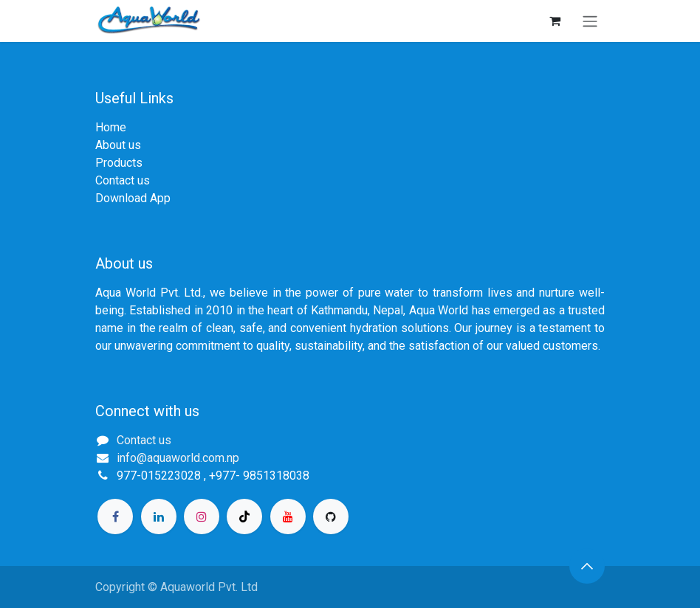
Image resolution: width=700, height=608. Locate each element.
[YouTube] (288, 517)
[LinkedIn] (159, 517)
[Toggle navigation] (590, 21)
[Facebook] (115, 517)
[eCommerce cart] (555, 21)
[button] (587, 566)
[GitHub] (331, 517)
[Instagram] (202, 517)
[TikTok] (244, 517)
